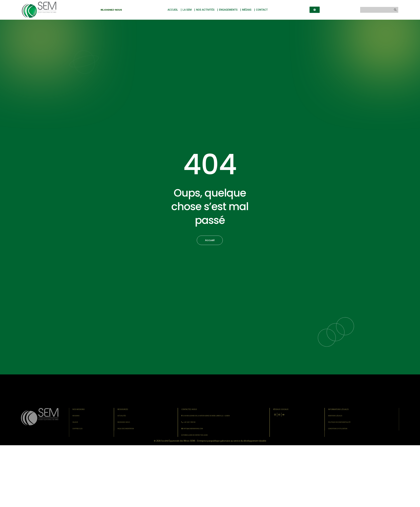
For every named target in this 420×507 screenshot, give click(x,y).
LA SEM (188, 10)
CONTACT (262, 10)
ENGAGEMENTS (229, 10)
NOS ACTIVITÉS (206, 10)
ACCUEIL (174, 10)
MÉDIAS (248, 10)
